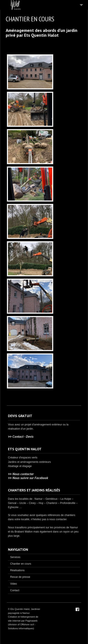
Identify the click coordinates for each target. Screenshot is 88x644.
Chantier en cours (21, 564)
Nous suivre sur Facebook (30, 478)
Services (15, 557)
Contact (15, 590)
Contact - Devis (23, 436)
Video (13, 584)
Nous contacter (23, 474)
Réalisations (17, 570)
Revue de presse (20, 577)
